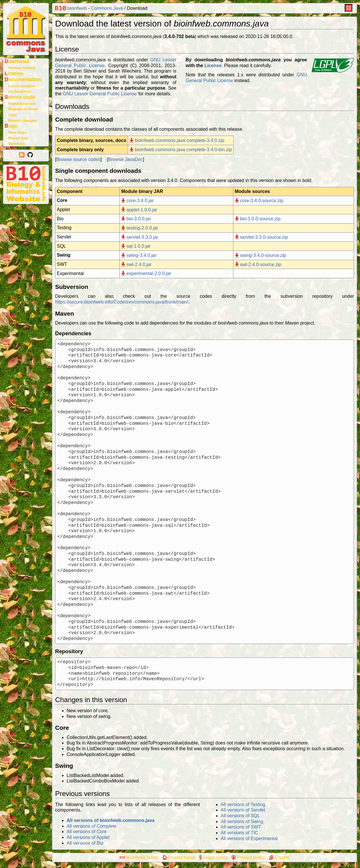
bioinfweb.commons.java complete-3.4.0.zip (177, 140)
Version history (22, 68)
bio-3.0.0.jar (136, 219)
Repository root (22, 104)
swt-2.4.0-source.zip (258, 265)
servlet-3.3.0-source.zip (261, 237)
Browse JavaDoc (125, 159)
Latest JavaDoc (22, 86)
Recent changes (22, 121)
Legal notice (214, 857)
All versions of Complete (92, 826)
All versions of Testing (243, 804)
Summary (17, 144)
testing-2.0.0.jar (140, 228)
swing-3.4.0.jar (139, 255)
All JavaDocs (20, 91)
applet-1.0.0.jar (139, 210)
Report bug (18, 138)
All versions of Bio (85, 843)
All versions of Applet (88, 837)
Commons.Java (107, 8)
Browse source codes (78, 159)
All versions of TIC (239, 833)
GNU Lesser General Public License (100, 94)
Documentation (23, 79)
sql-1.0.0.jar (136, 246)
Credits (279, 857)
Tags (13, 115)
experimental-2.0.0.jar (146, 273)
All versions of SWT (241, 827)
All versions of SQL (240, 816)
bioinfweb (71, 8)
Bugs (11, 126)
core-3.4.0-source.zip (259, 201)
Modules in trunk (23, 109)
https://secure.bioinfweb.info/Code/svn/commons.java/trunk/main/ (122, 302)
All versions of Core (87, 832)
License (14, 73)
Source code (20, 97)
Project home (179, 857)
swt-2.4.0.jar (136, 265)
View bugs (17, 132)
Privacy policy (248, 857)
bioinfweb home (139, 857)
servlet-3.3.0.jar (140, 237)
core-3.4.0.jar (137, 201)
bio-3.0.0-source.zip (258, 219)
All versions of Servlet (243, 810)
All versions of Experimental (249, 838)
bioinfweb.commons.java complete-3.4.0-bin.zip (181, 150)
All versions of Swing (242, 821)
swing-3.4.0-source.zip (260, 255)
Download (17, 61)
